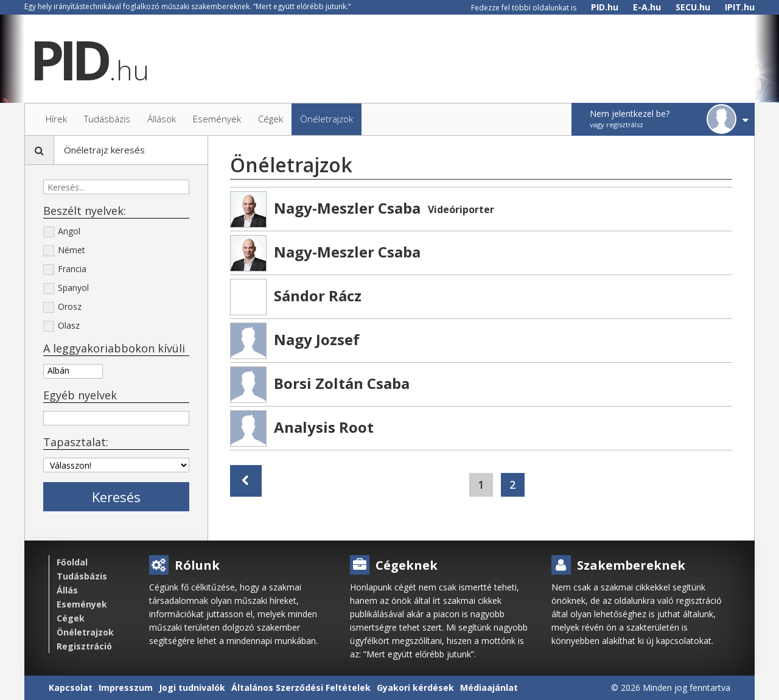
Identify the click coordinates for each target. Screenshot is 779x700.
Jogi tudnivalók (192, 688)
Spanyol (66, 289)
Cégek (71, 618)
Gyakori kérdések (415, 688)
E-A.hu (647, 7)
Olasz (61, 326)
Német (64, 251)
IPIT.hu (740, 7)
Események (82, 604)
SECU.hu (693, 7)
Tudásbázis (82, 576)
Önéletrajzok (85, 632)
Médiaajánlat (489, 688)
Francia (65, 270)
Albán (73, 370)
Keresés (116, 497)
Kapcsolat (71, 688)
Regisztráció (84, 646)
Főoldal (72, 562)
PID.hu (605, 7)
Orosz (62, 307)
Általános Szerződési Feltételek (301, 688)
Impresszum (126, 688)
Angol (62, 232)
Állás (67, 590)
